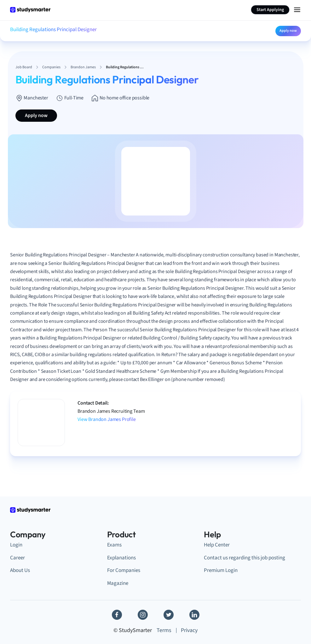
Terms (164, 630)
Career (17, 558)
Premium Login (221, 570)
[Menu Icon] (297, 10)
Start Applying (270, 10)
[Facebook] (117, 615)
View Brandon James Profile (107, 419)
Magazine (118, 583)
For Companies (124, 570)
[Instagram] (143, 615)
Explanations (121, 558)
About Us (20, 570)
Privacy (189, 630)
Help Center (217, 545)
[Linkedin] (194, 615)
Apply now (288, 31)
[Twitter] (169, 615)
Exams (114, 545)
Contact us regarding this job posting (245, 558)
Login (16, 545)
